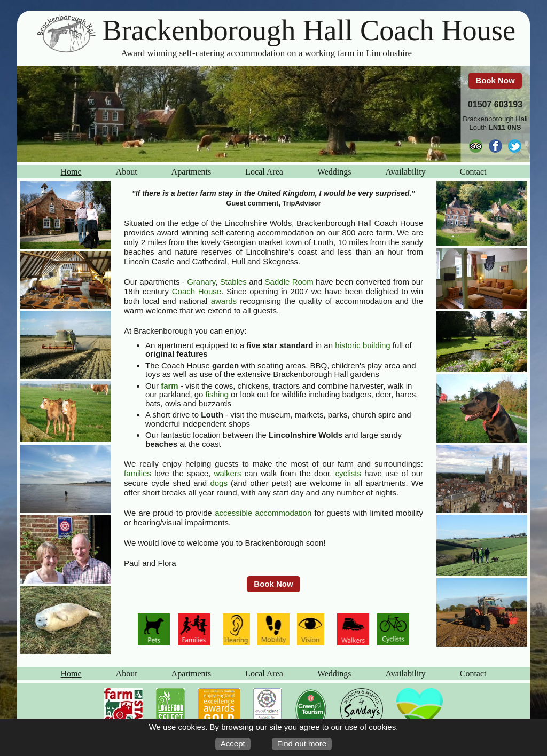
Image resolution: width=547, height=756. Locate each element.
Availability (405, 172)
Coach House (197, 291)
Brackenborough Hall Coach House (309, 30)
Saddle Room (289, 282)
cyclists (348, 473)
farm (170, 386)
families (138, 473)
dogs (219, 483)
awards (224, 301)
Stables (233, 282)
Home (71, 172)
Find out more (302, 743)
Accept (233, 743)
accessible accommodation (263, 513)
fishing (217, 394)
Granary (201, 282)
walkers (228, 473)
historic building (362, 345)
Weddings (334, 172)
